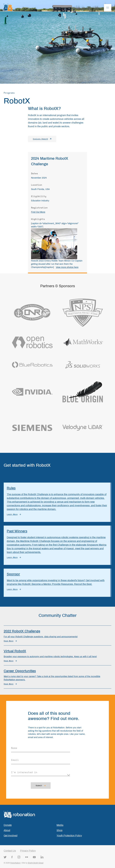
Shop (59, 830)
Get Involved (11, 836)
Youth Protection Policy (69, 836)
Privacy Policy (28, 851)
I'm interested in (24, 772)
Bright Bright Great (36, 863)
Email (15, 760)
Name (14, 748)
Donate (8, 825)
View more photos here (67, 267)
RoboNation (15, 863)
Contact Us (10, 851)
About (7, 830)
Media (60, 825)
